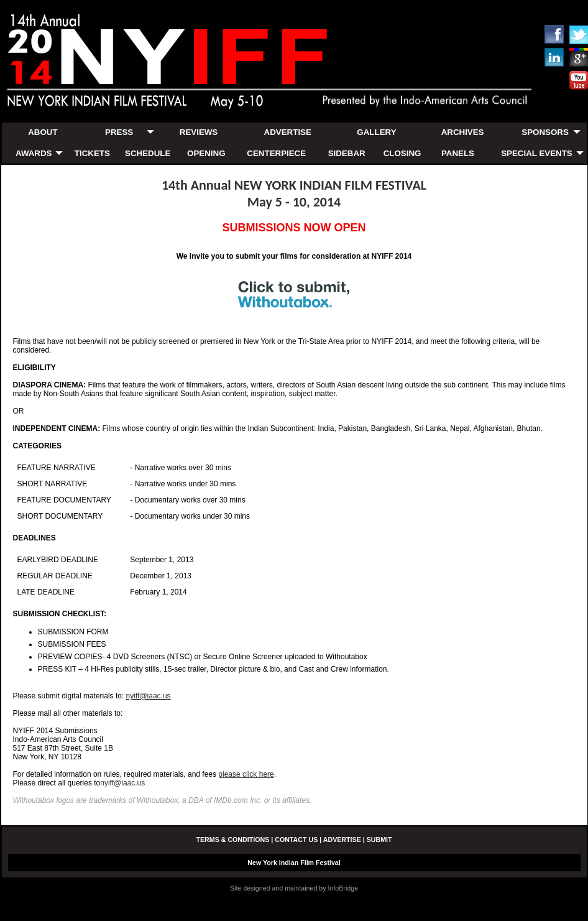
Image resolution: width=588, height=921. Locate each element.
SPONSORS (545, 132)
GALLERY (376, 132)
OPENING (206, 153)
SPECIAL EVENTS (537, 153)
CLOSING (402, 153)
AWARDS (34, 153)
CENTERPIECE (276, 153)
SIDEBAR (347, 153)
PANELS (458, 153)
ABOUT (43, 132)
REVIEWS (199, 132)
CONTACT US (296, 840)
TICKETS (92, 153)
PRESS (119, 132)
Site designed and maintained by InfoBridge (294, 888)
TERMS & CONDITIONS (232, 840)
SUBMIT (379, 840)
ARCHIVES (463, 132)
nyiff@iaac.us (149, 696)
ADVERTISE (288, 132)
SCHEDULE (148, 153)
